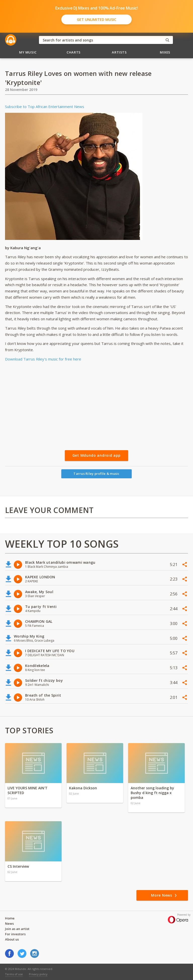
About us (12, 939)
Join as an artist (17, 929)
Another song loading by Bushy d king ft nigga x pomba (152, 793)
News (9, 923)
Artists (119, 52)
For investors (15, 934)
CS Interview (18, 866)
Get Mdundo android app (96, 455)
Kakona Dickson (83, 788)
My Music (28, 52)
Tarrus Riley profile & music (96, 474)
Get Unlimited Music (97, 19)
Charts (74, 52)
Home (10, 918)
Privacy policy (38, 974)
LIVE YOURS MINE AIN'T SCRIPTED (28, 790)
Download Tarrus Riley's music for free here (43, 359)
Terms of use (14, 974)
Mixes (165, 52)
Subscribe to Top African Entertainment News (45, 107)
